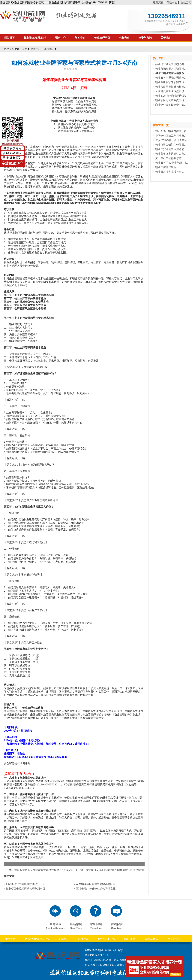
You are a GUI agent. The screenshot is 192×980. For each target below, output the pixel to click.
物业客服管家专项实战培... (171, 82)
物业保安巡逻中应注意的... (171, 149)
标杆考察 (124, 38)
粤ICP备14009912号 (97, 955)
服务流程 (158, 2)
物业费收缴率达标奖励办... (171, 154)
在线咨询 (186, 2)
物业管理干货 (102, 38)
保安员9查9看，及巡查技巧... (172, 140)
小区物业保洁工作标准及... (171, 136)
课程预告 (49, 49)
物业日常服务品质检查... (169, 172)
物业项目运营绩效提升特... (171, 100)
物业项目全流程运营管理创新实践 (25, 889)
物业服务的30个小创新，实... (172, 163)
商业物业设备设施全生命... (171, 105)
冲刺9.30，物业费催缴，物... (172, 131)
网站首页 (10, 38)
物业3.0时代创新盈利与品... (171, 96)
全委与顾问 (145, 38)
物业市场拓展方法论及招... (171, 69)
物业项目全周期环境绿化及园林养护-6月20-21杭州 (115, 870)
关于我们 (166, 38)
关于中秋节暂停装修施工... (171, 158)
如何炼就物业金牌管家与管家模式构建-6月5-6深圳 (44, 870)
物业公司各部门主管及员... (171, 145)
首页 (25, 49)
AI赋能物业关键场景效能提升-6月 (25, 884)
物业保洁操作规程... (167, 167)
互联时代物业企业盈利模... (171, 91)
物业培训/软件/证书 (35, 38)
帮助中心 (172, 2)
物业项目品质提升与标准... (171, 87)
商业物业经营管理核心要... (171, 64)
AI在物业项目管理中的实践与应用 (96, 884)
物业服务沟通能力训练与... (171, 78)
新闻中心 (80, 38)
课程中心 (61, 38)
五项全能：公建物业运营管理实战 (96, 889)
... (171, 73)
